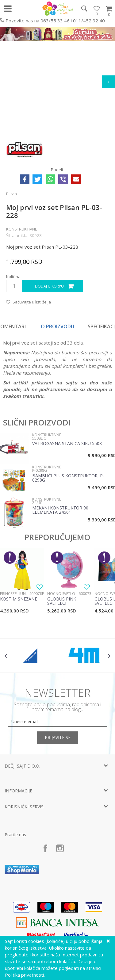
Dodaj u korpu (49, 286)
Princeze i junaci (15, 594)
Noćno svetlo (61, 594)
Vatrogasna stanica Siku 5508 (67, 444)
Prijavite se (58, 737)
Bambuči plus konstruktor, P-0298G (68, 478)
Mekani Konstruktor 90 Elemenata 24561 (60, 510)
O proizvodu (57, 326)
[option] (58, 326)
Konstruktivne (22, 229)
